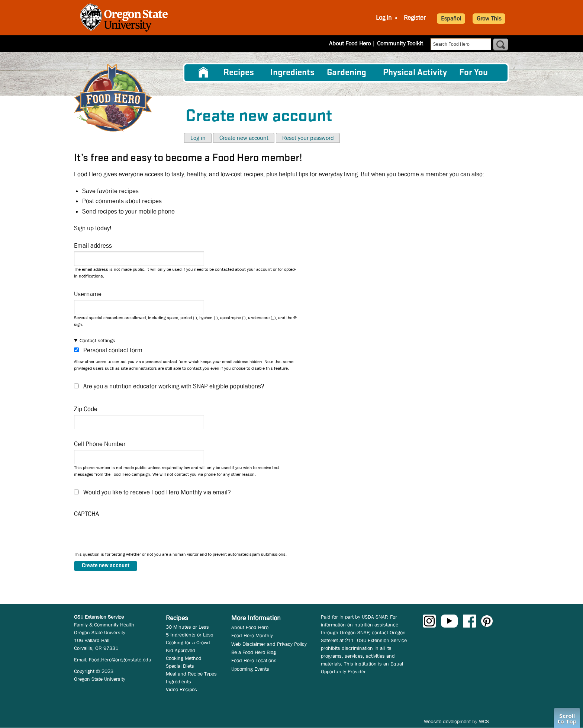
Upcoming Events (250, 669)
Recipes (239, 73)
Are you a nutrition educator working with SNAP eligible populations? (174, 386)
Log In (384, 18)
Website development (447, 721)
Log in (198, 138)
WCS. (485, 721)
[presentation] (131, 536)
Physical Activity (415, 73)
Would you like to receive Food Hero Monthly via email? (157, 492)
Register (415, 18)
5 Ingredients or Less (190, 635)
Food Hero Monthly (252, 635)
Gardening (347, 73)
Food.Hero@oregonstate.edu (120, 660)
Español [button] (451, 18)
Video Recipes (181, 689)
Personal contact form (113, 350)
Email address (93, 246)
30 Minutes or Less (187, 627)
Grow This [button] (489, 18)
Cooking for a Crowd (188, 642)
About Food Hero (350, 43)
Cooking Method (184, 658)
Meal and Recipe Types (191, 674)
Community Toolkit (400, 43)
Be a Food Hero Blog (254, 652)
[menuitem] (203, 73)
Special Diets (180, 666)
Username (88, 294)
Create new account (244, 138)
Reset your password (308, 138)
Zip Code (86, 409)
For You (474, 73)
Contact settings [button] (97, 340)
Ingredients (292, 73)
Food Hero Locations (254, 660)
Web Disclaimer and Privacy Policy (269, 644)
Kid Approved (181, 650)
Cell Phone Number (100, 444)
